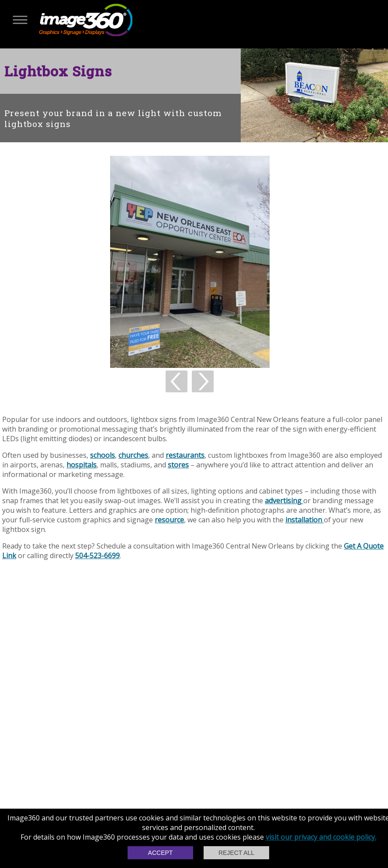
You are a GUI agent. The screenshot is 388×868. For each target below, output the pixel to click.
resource (169, 520)
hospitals (81, 465)
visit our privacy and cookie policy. (321, 837)
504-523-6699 (97, 556)
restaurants (185, 455)
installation (305, 520)
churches (133, 455)
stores (178, 465)
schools (102, 455)
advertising (284, 501)
